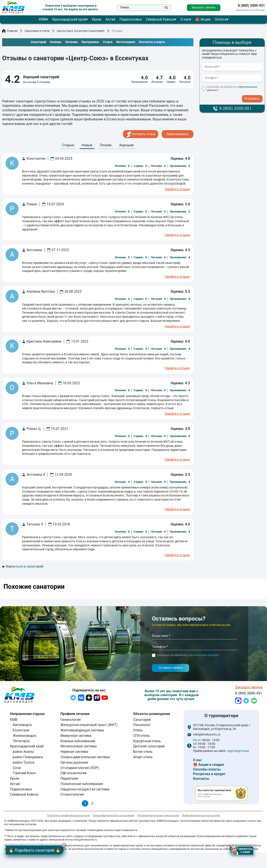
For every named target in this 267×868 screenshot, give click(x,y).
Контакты (201, 779)
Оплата (221, 19)
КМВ (43, 19)
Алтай (110, 19)
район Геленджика (28, 757)
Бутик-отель (143, 752)
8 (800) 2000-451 (251, 6)
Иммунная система (76, 736)
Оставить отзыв (141, 134)
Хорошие (126, 145)
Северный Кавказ (160, 19)
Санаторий (142, 720)
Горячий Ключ (24, 773)
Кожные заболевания (78, 741)
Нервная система (74, 752)
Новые (87, 145)
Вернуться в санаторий (23, 566)
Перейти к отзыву (177, 189)
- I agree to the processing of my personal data (254, 95)
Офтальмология (73, 773)
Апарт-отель (143, 757)
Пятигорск (21, 741)
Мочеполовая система (79, 746)
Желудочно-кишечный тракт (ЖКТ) (89, 725)
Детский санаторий (149, 746)
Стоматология (72, 794)
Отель (138, 730)
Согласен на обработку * (232, 89)
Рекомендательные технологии (158, 815)
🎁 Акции (203, 19)
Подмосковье (131, 19)
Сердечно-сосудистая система (85, 789)
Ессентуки (21, 730)
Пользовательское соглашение (113, 815)
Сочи (17, 768)
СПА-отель (141, 736)
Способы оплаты (207, 769)
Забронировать (178, 134)
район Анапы (23, 752)
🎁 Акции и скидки (208, 765)
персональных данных (203, 655)
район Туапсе (24, 762)
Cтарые (68, 145)
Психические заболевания (82, 784)
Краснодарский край (69, 19)
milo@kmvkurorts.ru (207, 735)
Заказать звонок (204, 7)
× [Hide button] (65, 845)
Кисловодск (22, 725)
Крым (97, 19)
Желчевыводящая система (82, 730)
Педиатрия (69, 778)
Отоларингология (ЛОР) (80, 768)
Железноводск (25, 736)
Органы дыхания (74, 762)
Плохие (106, 145)
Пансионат (142, 725)
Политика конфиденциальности (68, 815)
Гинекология (71, 720)
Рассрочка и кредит (209, 774)
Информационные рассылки (201, 815)
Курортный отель (147, 741)
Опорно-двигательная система (85, 757)
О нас (185, 19)
